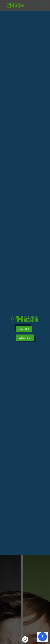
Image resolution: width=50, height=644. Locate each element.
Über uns (24, 329)
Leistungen (25, 338)
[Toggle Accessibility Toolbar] (43, 637)
